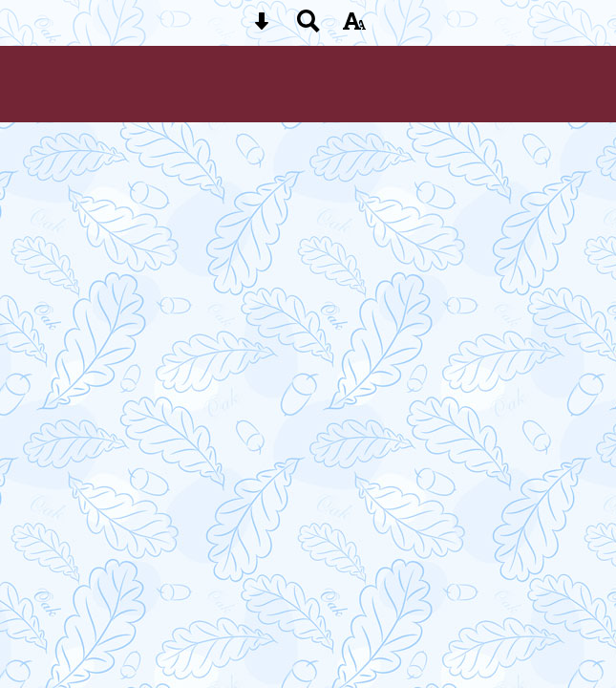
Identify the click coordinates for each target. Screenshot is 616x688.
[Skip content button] (262, 27)
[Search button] (308, 27)
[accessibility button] (354, 27)
